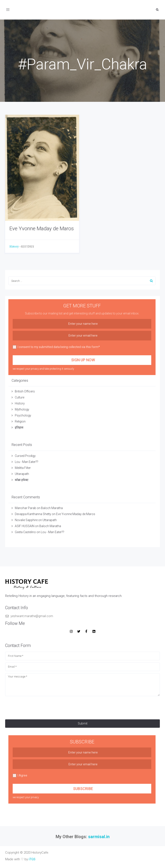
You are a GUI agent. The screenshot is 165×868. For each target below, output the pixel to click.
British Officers (25, 391)
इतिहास (19, 427)
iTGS (32, 859)
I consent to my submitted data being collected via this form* (56, 347)
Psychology (23, 415)
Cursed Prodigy (25, 456)
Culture (20, 397)
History (14, 247)
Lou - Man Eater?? (27, 462)
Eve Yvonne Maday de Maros (42, 229)
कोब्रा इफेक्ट (22, 480)
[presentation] (38, 707)
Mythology (22, 409)
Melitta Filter (23, 468)
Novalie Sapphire (26, 520)
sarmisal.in (99, 837)
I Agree (20, 776)
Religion (20, 421)
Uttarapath (22, 474)
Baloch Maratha (52, 508)
